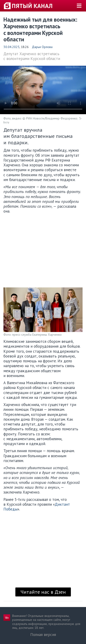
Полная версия (43, 635)
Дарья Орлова (42, 47)
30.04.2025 (11, 47)
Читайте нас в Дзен (43, 592)
